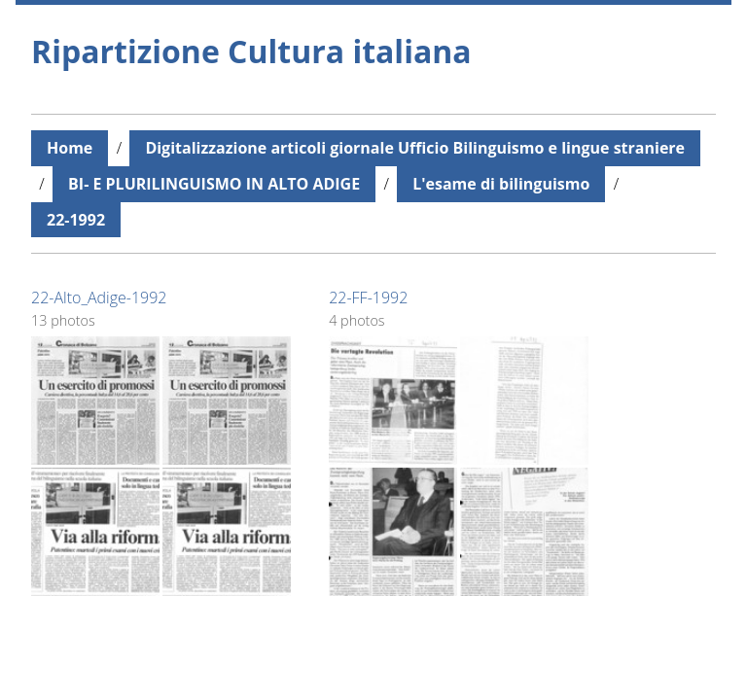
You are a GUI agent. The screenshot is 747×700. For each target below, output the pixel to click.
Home (70, 148)
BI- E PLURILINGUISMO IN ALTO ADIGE (214, 184)
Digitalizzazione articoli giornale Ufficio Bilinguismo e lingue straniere (415, 148)
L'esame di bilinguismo (501, 184)
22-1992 (76, 220)
